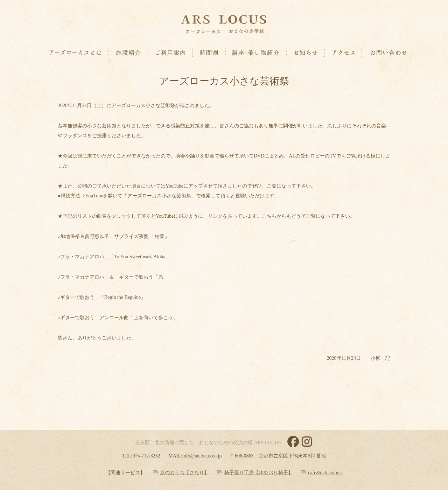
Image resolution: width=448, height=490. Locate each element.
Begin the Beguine (122, 297)
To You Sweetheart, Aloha (140, 257)
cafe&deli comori (325, 473)
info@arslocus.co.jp (202, 456)
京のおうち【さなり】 (184, 473)
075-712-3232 (146, 456)
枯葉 (160, 236)
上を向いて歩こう (153, 318)
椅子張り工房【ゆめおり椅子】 (259, 473)
